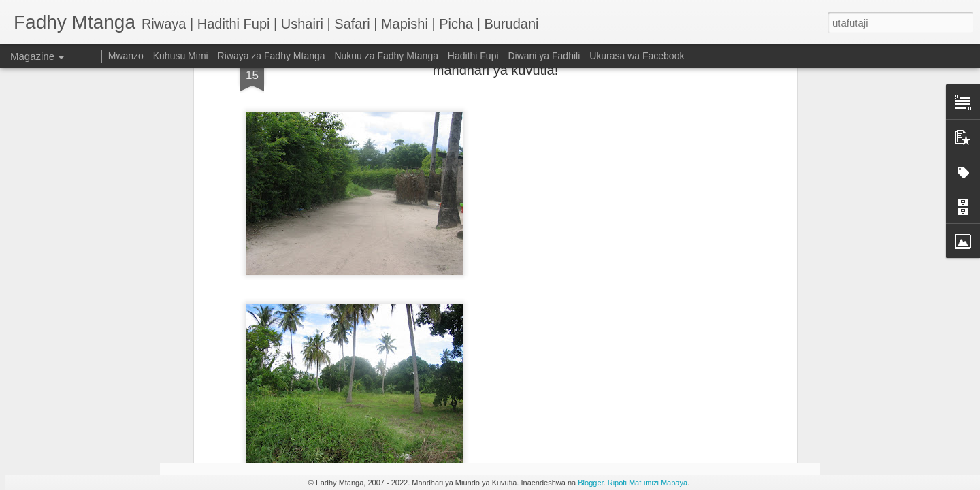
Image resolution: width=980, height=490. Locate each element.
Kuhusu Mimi (181, 56)
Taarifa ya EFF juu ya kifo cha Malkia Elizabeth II (573, 396)
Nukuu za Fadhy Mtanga (386, 56)
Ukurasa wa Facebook (637, 56)
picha (509, 76)
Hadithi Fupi (473, 56)
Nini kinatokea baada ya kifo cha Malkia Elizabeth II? (733, 396)
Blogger (590, 483)
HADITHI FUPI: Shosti (254, 384)
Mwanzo (126, 56)
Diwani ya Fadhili (544, 56)
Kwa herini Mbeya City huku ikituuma (415, 247)
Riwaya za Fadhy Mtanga (272, 56)
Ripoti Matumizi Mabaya (648, 483)
